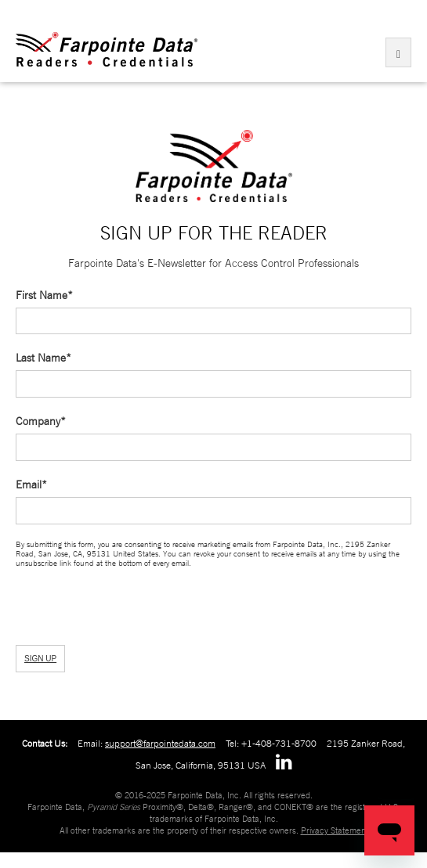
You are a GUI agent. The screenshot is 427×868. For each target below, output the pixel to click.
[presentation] (99, 605)
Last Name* (43, 358)
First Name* (44, 295)
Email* (31, 484)
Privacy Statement (335, 830)
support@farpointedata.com (160, 744)
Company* (41, 421)
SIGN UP (40, 659)
